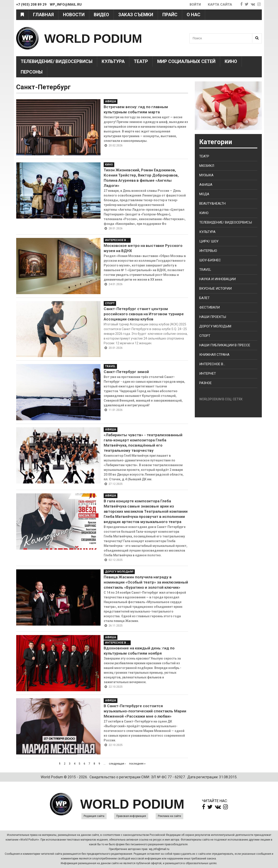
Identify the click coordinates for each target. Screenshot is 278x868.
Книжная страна (214, 355)
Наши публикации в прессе (225, 345)
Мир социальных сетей (186, 61)
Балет (204, 298)
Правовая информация (131, 816)
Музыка (206, 175)
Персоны (32, 72)
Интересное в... (212, 364)
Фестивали (210, 307)
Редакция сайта (94, 816)
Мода (204, 194)
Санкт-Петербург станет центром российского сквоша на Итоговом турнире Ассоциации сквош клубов (144, 314)
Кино (231, 61)
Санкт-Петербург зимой (126, 372)
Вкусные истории (215, 289)
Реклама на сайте (169, 816)
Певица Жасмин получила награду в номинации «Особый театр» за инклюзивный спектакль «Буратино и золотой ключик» (146, 582)
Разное (205, 383)
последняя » (137, 764)
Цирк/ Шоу (209, 241)
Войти (195, 4)
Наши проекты (213, 317)
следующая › (117, 764)
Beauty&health (212, 204)
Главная (43, 15)
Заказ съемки (136, 15)
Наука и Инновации (217, 279)
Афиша (111, 101)
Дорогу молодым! (119, 572)
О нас (194, 15)
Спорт (110, 303)
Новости (74, 15)
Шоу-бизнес (210, 260)
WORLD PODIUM (99, 38)
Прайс (170, 15)
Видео (101, 15)
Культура (113, 61)
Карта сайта (220, 4)
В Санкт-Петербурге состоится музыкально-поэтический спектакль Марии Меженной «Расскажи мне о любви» (145, 711)
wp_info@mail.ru (159, 849)
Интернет (208, 374)
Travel (110, 366)
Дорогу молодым (215, 326)
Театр (141, 61)
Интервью (208, 251)
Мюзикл (207, 166)
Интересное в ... (117, 240)
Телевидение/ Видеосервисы (57, 61)
